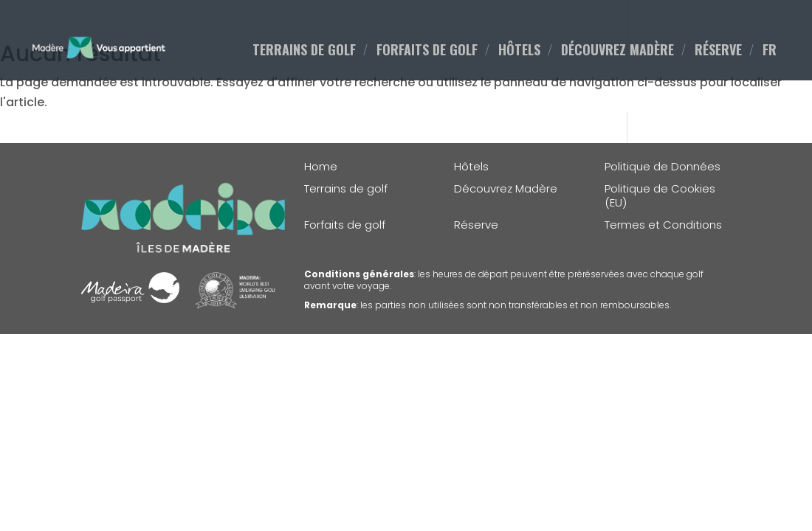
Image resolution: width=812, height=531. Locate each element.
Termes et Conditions (663, 225)
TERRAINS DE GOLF (304, 52)
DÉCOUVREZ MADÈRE (617, 52)
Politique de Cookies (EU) (660, 196)
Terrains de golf (346, 189)
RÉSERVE (718, 52)
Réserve (476, 225)
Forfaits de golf (345, 225)
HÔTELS (519, 52)
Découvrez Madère (506, 189)
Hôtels (471, 167)
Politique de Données (663, 167)
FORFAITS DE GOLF (427, 52)
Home (321, 167)
